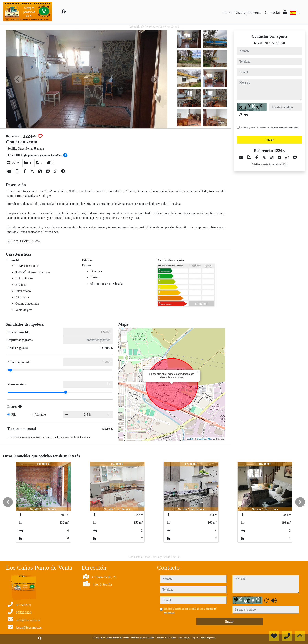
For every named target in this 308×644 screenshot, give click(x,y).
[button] (8, 502)
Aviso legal (184, 638)
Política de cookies (166, 638)
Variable (40, 414)
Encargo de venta (248, 12)
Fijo (14, 414)
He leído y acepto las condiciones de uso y (270, 128)
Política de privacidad (143, 638)
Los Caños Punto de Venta (115, 638)
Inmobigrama (208, 638)
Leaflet (190, 439)
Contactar (272, 12)
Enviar (270, 140)
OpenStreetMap (205, 439)
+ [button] (124, 334)
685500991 (261, 43)
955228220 (278, 43)
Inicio (227, 12)
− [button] (124, 339)
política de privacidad (289, 128)
